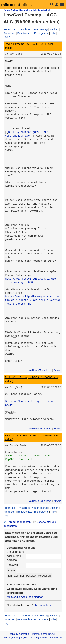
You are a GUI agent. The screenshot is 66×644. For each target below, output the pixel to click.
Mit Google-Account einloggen (25, 597)
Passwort (12, 565)
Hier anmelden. (43, 605)
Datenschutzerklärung (43, 634)
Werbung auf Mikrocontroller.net (46, 637)
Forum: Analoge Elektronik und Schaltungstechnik (27, 10)
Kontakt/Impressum (19, 634)
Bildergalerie (41, 33)
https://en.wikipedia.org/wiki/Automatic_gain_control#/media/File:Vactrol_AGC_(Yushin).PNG (33, 300)
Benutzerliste (25, 33)
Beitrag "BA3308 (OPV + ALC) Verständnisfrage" (28, 134)
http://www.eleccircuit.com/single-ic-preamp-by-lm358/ (31, 281)
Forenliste (9, 29)
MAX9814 (10, 412)
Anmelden (10, 33)
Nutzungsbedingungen (15, 637)
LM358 (15, 336)
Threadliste (23, 29)
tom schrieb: (14, 452)
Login (7, 37)
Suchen (54, 29)
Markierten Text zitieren (40, 370)
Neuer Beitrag (40, 29)
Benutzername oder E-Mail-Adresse (16, 556)
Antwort (58, 370)
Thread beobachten (17, 522)
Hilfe (53, 33)
